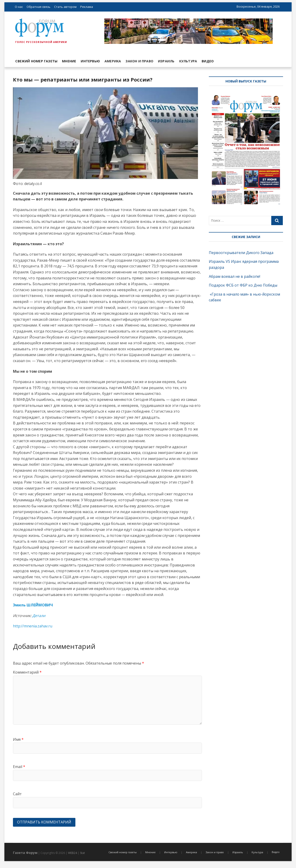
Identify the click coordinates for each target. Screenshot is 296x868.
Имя (18, 739)
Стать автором (65, 7)
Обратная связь (39, 7)
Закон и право (139, 61)
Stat (82, 853)
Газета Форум (25, 853)
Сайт (17, 794)
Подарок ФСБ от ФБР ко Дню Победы (243, 285)
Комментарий (27, 672)
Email (19, 767)
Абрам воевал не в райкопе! (235, 276)
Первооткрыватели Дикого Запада (241, 253)
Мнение (69, 61)
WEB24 (72, 853)
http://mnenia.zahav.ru (33, 626)
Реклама (87, 7)
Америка (113, 61)
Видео (208, 61)
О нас (19, 7)
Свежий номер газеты (36, 61)
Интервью (90, 61)
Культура (188, 61)
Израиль (166, 61)
